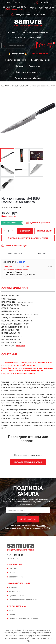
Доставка (13, 569)
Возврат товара (16, 577)
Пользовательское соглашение (23, 600)
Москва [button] (21, 262)
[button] (14, 9)
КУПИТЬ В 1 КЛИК (45, 231)
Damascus (21, 346)
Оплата (12, 573)
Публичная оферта (17, 596)
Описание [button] (41, 254)
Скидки (12, 615)
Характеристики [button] (15, 254)
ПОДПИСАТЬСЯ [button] (28, 519)
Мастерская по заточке (28, 72)
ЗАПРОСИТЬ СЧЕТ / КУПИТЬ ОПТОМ (28, 238)
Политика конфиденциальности (23, 619)
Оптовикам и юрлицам (35, 33)
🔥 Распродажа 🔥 (18, 54)
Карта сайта (14, 592)
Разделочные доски (41, 60)
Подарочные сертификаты (28, 78)
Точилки (20, 66)
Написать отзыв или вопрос (28, 462)
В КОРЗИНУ (25, 231)
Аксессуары (35, 66)
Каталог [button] (13, 33)
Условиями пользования (34, 528)
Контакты (35, 38)
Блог (11, 610)
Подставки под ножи (16, 60)
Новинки (20, 38)
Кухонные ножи (40, 54)
